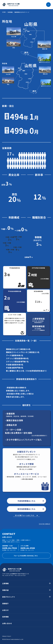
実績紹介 (5, 603)
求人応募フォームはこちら (25, 515)
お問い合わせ (7, 623)
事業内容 (5, 590)
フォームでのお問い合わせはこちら (31, 556)
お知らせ (5, 610)
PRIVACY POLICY (7, 636)
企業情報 (5, 583)
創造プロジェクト (9, 597)
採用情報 (5, 617)
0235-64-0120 (28, 548)
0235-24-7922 (10, 548)
